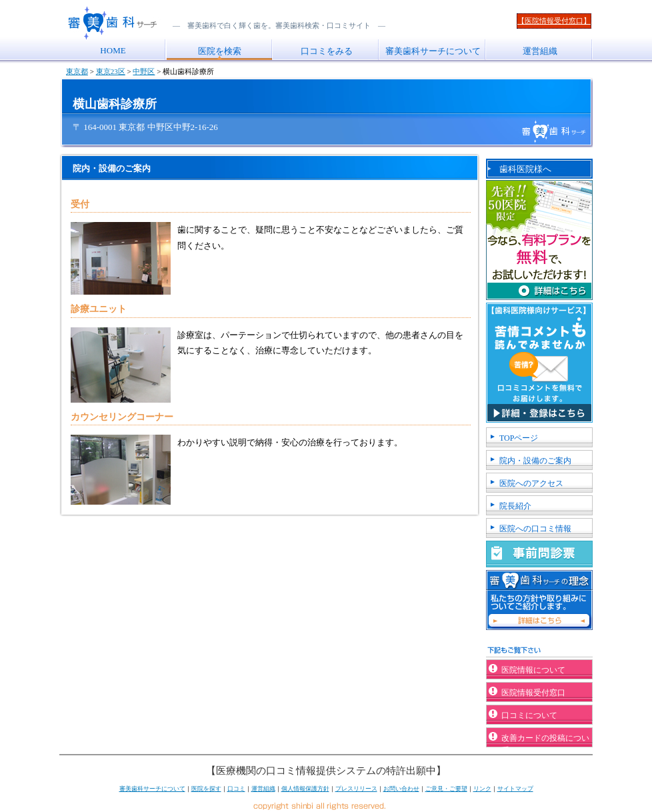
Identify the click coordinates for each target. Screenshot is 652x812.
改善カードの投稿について (545, 740)
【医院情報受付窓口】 (554, 21)
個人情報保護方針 (305, 789)
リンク (482, 789)
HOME (113, 50)
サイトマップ (515, 789)
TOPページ (519, 438)
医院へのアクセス (531, 483)
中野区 (144, 71)
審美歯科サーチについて (433, 51)
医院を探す (206, 789)
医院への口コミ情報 (535, 529)
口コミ (236, 789)
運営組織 (540, 51)
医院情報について (533, 670)
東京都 (77, 71)
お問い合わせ (401, 789)
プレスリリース (356, 789)
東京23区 (111, 71)
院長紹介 (515, 506)
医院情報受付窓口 (533, 693)
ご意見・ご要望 (446, 789)
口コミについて (529, 715)
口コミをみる (327, 51)
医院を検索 (220, 51)
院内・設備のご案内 (535, 461)
